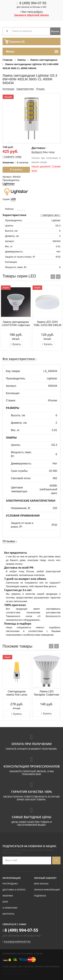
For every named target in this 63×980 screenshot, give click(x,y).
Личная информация (47, 890)
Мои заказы (41, 884)
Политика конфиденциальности (15, 970)
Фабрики (8, 896)
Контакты (8, 914)
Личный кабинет (45, 878)
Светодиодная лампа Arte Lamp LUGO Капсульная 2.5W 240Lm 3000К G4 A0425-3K (17, 693)
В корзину (16, 169)
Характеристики (25, 89)
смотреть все (51, 215)
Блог (5, 902)
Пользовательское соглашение (15, 974)
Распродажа (10, 884)
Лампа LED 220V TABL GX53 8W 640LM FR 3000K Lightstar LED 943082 (47, 324)
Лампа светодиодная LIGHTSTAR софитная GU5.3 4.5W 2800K (16, 324)
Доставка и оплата (14, 890)
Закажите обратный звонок (32, 15)
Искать (55, 31)
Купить (16, 344)
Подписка (40, 896)
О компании (10, 908)
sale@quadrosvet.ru (17, 942)
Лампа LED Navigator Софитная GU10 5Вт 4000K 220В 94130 (46, 693)
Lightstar (9, 184)
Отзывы (41, 89)
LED (13, 199)
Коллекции (8, 89)
